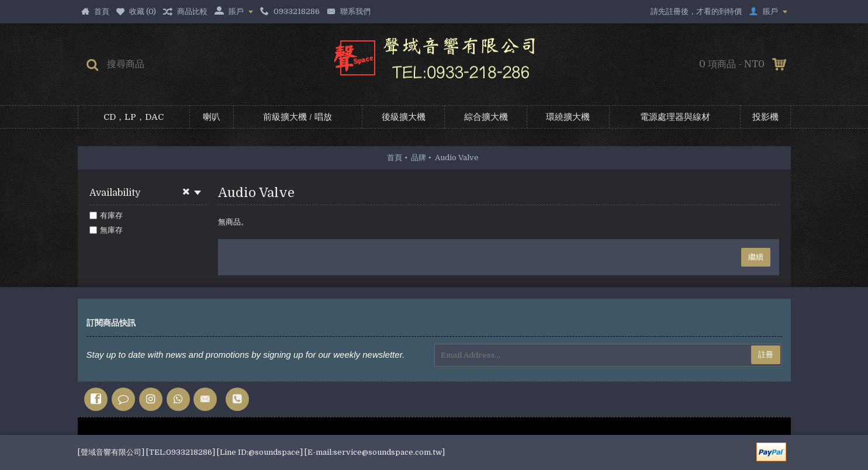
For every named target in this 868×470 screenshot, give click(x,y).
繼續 (756, 257)
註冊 (766, 355)
